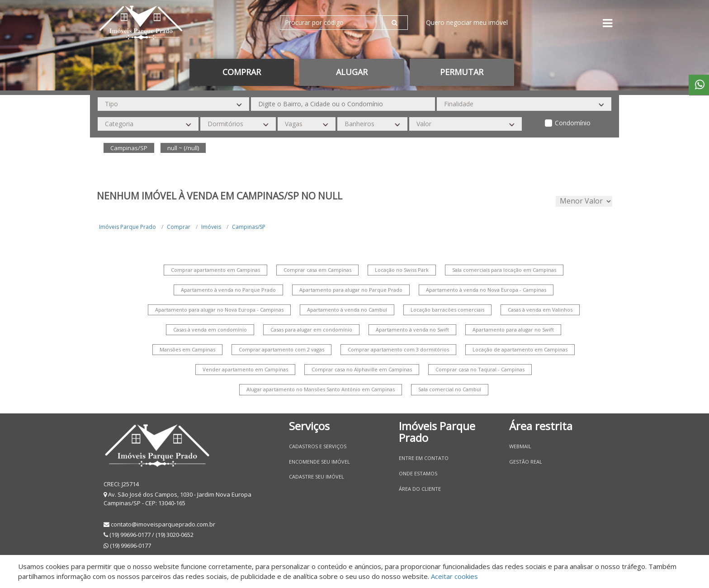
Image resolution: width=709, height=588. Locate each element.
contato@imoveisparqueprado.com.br (163, 524)
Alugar (352, 72)
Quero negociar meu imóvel (467, 22)
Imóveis (211, 227)
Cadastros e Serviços (318, 446)
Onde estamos (418, 473)
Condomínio (573, 123)
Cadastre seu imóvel (317, 477)
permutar (462, 72)
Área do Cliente (420, 489)
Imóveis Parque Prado (128, 227)
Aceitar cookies (454, 576)
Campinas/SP (249, 227)
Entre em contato (424, 458)
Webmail (520, 446)
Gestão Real (526, 462)
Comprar (242, 72)
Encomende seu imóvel (319, 462)
